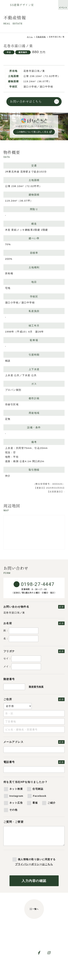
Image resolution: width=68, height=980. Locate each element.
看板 (32, 803)
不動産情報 (41, 37)
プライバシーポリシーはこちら (34, 864)
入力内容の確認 (34, 881)
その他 (11, 810)
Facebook (37, 796)
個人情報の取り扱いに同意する (34, 859)
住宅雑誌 (35, 789)
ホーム (30, 37)
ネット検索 (13, 789)
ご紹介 (49, 803)
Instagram (14, 796)
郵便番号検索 (36, 687)
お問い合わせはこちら (34, 102)
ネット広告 (13, 803)
